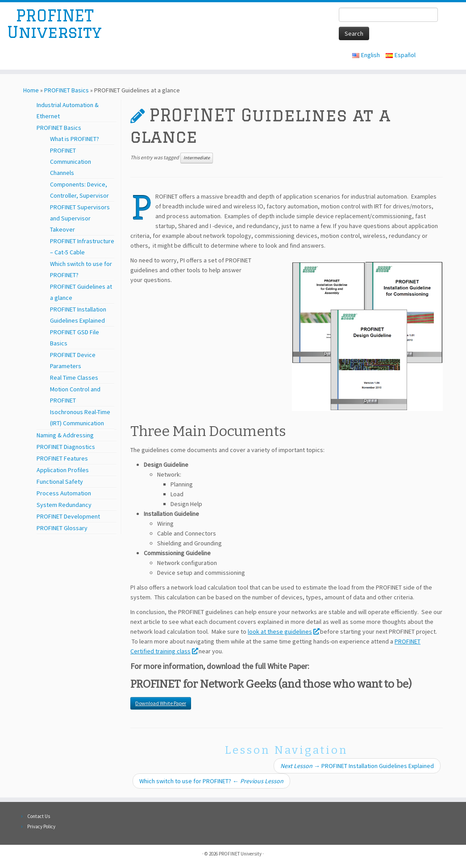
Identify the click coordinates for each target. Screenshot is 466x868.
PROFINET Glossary (62, 528)
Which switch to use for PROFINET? (211, 781)
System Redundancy (64, 505)
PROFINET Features (62, 458)
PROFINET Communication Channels (71, 162)
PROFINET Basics (67, 90)
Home (31, 90)
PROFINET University (54, 28)
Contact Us (39, 816)
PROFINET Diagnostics (66, 447)
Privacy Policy (41, 826)
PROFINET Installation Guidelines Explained (357, 766)
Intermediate (197, 158)
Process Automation (64, 493)
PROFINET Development (68, 516)
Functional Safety (60, 482)
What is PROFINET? (75, 139)
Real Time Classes (74, 378)
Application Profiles (63, 470)
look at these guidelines (283, 631)
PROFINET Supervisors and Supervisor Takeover (80, 218)
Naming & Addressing (65, 435)
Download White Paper (161, 703)
